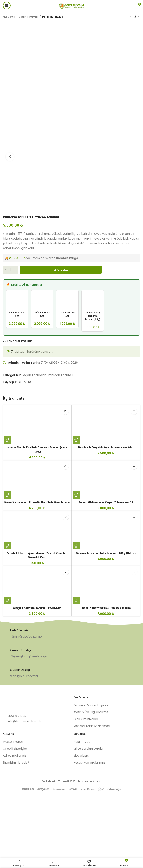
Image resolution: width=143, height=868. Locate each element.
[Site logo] (71, 5)
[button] (8, 449)
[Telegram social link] (29, 382)
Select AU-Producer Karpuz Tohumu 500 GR (106, 520)
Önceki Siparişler (15, 788)
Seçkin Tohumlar (29, 17)
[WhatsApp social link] (25, 382)
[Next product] (138, 17)
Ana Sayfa (9, 17)
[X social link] (20, 382)
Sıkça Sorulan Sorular (89, 788)
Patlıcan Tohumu (53, 17)
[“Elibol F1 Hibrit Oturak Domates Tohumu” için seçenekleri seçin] (76, 640)
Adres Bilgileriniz (14, 795)
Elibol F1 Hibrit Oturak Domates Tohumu (106, 647)
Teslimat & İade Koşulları (91, 744)
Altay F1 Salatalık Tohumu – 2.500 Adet (37, 647)
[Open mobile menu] (7, 6)
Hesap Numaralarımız (89, 802)
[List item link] (36, 755)
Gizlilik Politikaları (86, 758)
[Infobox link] (71, 673)
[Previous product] (131, 17)
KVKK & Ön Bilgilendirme (91, 751)
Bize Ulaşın (81, 795)
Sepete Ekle (61, 270)
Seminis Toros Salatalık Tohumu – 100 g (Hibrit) (106, 583)
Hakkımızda (82, 781)
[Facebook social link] (16, 382)
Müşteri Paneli (13, 781)
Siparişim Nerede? (16, 802)
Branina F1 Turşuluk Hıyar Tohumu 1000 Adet (106, 456)
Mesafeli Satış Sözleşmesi (92, 765)
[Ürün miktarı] (10, 270)
